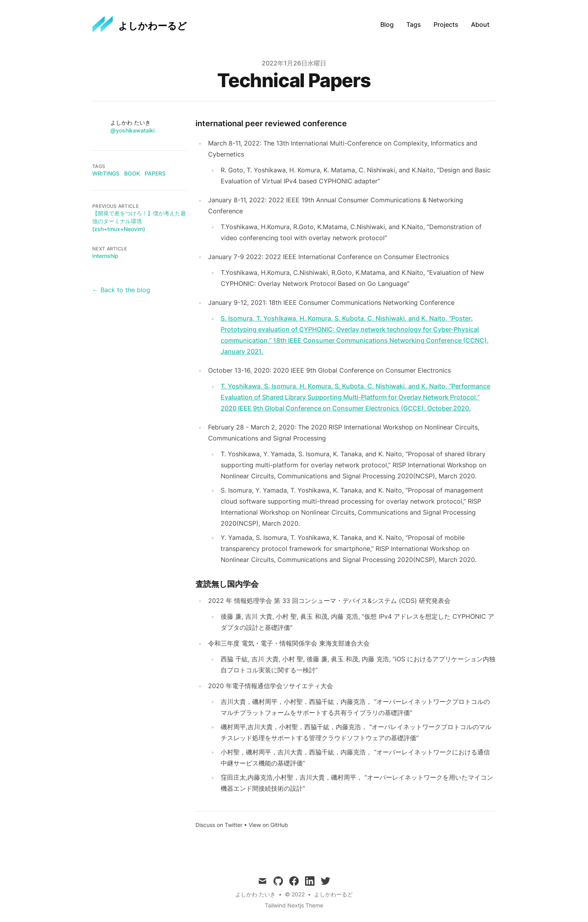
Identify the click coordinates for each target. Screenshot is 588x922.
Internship (105, 256)
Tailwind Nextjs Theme (294, 905)
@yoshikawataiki (132, 130)
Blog (387, 24)
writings (106, 173)
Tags (414, 24)
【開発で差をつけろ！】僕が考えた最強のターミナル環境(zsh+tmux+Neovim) (139, 221)
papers (155, 173)
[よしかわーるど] (140, 24)
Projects (446, 24)
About (480, 24)
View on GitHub (268, 825)
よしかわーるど (333, 894)
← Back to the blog (121, 290)
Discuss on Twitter (219, 825)
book (132, 173)
